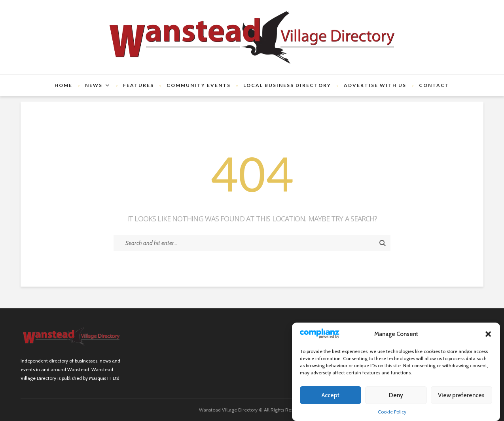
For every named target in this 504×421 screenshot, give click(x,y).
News (94, 85)
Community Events (199, 85)
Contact (434, 85)
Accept (331, 395)
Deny (396, 395)
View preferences (461, 395)
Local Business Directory (287, 85)
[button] (488, 334)
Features (138, 85)
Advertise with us (375, 85)
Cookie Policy (392, 412)
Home (63, 85)
